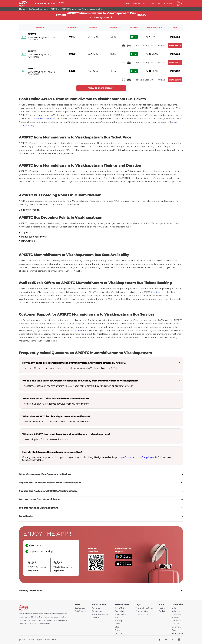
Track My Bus (121, 608)
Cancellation (121, 611)
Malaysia (176, 617)
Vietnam (176, 624)
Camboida (177, 621)
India (174, 608)
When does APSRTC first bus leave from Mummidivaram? (56, 399)
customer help (80, 330)
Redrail (162, 611)
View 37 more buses (101, 88)
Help (128, 4)
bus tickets (157, 292)
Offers (118, 624)
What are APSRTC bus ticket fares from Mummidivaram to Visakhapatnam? (66, 434)
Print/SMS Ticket (140, 4)
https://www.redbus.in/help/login (136, 457)
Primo (118, 630)
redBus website (44, 118)
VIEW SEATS (175, 45)
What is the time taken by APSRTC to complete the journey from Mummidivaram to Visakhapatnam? (81, 381)
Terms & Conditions (144, 608)
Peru (174, 630)
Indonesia (176, 611)
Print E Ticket (121, 614)
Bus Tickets (80, 608)
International (177, 633)
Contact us (97, 611)
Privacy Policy (142, 611)
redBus (63, 617)
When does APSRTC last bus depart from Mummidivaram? (56, 416)
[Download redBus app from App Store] (124, 566)
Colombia (176, 627)
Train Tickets (80, 611)
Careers (95, 617)
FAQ (117, 617)
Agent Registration (100, 614)
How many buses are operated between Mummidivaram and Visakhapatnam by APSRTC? (74, 363)
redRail (57, 4)
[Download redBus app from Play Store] (124, 559)
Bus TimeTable (121, 633)
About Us (96, 608)
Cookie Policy (142, 614)
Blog (117, 627)
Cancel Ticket (155, 4)
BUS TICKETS (42, 4)
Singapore (177, 614)
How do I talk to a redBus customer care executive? (52, 452)
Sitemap (119, 621)
